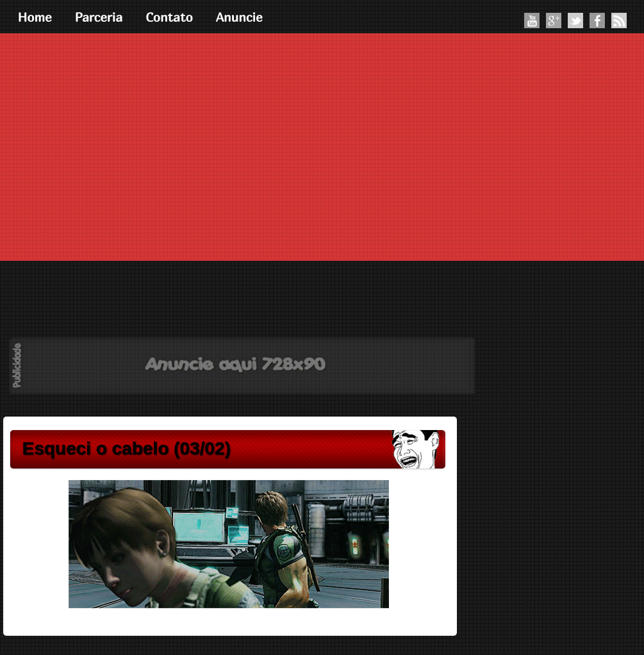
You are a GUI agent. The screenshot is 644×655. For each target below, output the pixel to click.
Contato (169, 17)
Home (35, 17)
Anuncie (239, 17)
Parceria (99, 17)
